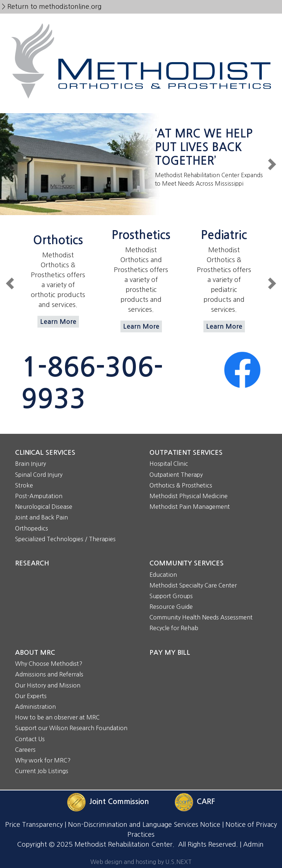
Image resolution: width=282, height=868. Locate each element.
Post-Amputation (39, 496)
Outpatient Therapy (176, 475)
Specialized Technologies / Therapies (65, 539)
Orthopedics (32, 528)
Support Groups (171, 596)
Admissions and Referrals (49, 674)
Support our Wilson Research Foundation (71, 728)
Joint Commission (119, 802)
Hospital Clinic (169, 464)
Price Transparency (34, 825)
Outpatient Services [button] (186, 453)
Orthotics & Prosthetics (181, 485)
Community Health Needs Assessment (201, 617)
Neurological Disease (44, 507)
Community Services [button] (187, 563)
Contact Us (30, 739)
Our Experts (31, 696)
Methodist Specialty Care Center (193, 585)
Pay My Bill (170, 653)
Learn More (58, 322)
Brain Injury (30, 464)
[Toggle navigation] (141, 103)
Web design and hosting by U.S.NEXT (141, 862)
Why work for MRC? (43, 760)
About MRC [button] (35, 653)
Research (32, 563)
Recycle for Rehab (174, 628)
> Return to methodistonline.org (52, 7)
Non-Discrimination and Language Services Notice (144, 825)
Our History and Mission (48, 685)
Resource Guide (171, 607)
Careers (25, 750)
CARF (206, 802)
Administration (35, 707)
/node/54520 (141, 164)
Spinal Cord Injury (39, 475)
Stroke (24, 485)
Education (163, 575)
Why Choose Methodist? (49, 664)
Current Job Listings (42, 771)
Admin (253, 844)
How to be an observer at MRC (57, 717)
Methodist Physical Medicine (189, 496)
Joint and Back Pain (41, 517)
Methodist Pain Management (190, 507)
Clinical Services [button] (45, 453)
